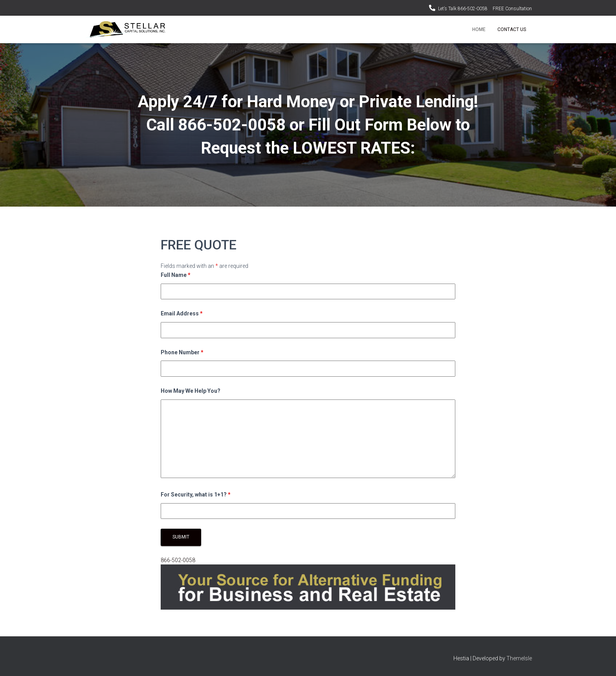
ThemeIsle (519, 658)
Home (479, 29)
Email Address (182, 313)
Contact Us (512, 29)
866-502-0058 (178, 560)
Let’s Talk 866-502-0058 (463, 9)
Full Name (176, 275)
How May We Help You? (191, 391)
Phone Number (182, 352)
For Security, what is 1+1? (196, 495)
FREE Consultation (512, 9)
